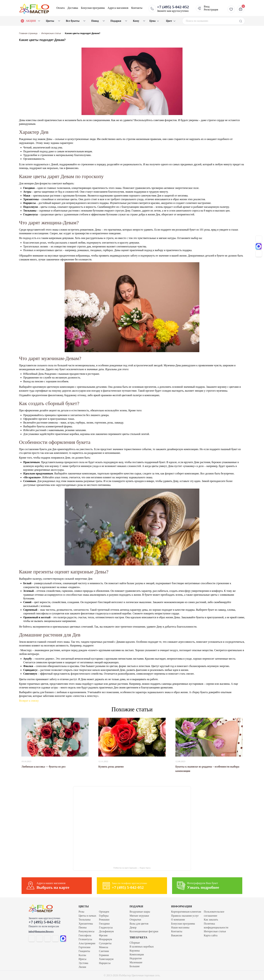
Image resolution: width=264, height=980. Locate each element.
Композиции (137, 954)
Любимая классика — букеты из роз (43, 767)
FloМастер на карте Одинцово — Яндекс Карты (132, 868)
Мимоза (104, 947)
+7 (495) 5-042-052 (44, 922)
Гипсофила (85, 935)
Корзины (135, 951)
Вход (207, 6)
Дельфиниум (106, 931)
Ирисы (82, 959)
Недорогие (136, 958)
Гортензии (85, 947)
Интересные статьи (215, 931)
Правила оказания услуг (185, 916)
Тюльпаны (85, 920)
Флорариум (105, 939)
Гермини (104, 955)
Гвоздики (104, 924)
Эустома (83, 963)
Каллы (82, 955)
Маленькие (136, 962)
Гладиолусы (106, 927)
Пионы (83, 927)
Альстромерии (87, 943)
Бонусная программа (93, 8)
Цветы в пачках (87, 916)
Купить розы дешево (111, 767)
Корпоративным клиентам (186, 912)
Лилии (82, 967)
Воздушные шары (140, 912)
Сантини (104, 951)
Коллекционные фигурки (144, 931)
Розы (81, 912)
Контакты (137, 8)
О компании (178, 920)
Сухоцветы (105, 943)
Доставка (73, 8)
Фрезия (103, 935)
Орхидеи (104, 912)
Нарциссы (105, 963)
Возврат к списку (29, 701)
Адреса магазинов (118, 8)
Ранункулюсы (87, 931)
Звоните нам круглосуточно (173, 9)
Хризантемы (86, 924)
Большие (135, 966)
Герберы (104, 916)
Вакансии (177, 935)
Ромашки (104, 920)
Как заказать (211, 920)
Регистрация (211, 10)
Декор (133, 927)
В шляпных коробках (142, 947)
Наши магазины (180, 927)
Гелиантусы (85, 939)
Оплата (61, 8)
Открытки (135, 920)
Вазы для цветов (139, 924)
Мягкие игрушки (139, 916)
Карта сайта (211, 935)
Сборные (135, 943)
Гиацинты (84, 951)
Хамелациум (106, 959)
